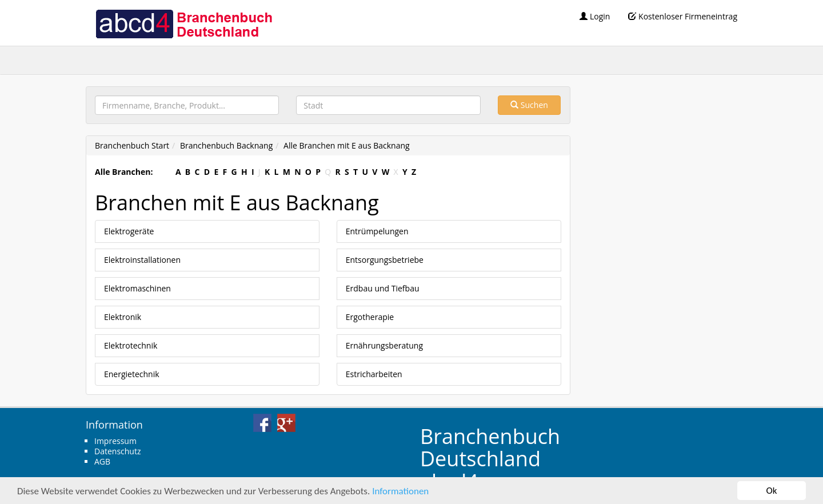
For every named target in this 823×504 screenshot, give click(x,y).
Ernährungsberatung (384, 345)
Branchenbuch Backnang (226, 145)
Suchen (529, 105)
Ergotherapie (370, 317)
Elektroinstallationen (142, 260)
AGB (102, 461)
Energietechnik (132, 374)
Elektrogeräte (129, 231)
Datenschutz (117, 451)
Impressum (115, 441)
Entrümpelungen (377, 231)
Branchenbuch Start (132, 145)
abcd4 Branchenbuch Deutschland (183, 23)
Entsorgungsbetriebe (385, 260)
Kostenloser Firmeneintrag (683, 16)
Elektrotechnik (131, 345)
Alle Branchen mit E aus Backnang (347, 145)
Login (595, 16)
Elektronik (123, 317)
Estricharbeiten (374, 374)
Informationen (400, 491)
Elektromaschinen (137, 288)
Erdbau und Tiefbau (383, 288)
